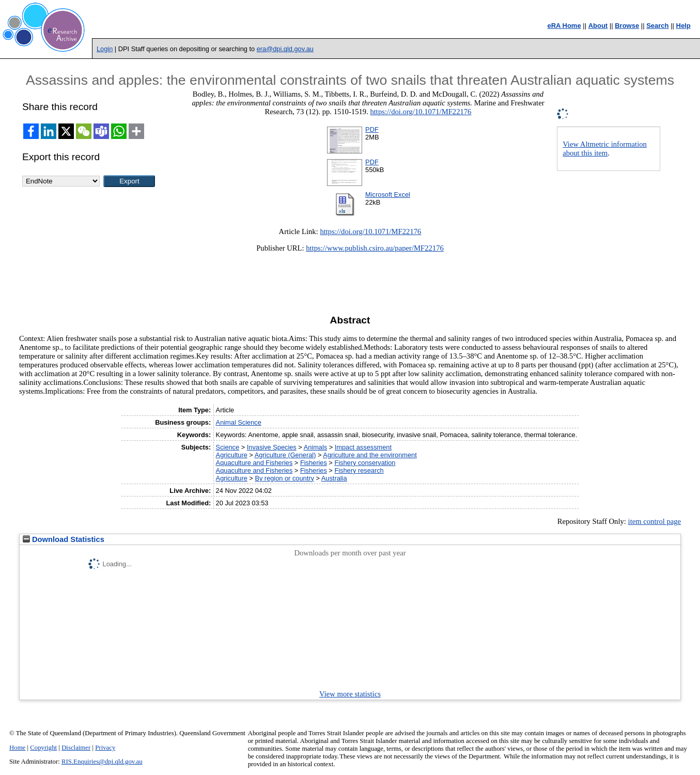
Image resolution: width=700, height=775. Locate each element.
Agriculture (232, 455)
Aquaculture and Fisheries (254, 463)
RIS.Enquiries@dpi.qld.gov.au (102, 762)
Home (17, 748)
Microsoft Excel (388, 195)
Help (683, 26)
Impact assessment (363, 447)
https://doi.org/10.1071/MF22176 (421, 112)
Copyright (43, 748)
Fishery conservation (365, 463)
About (598, 26)
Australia (334, 478)
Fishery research (359, 470)
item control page (655, 521)
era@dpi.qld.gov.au (285, 49)
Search (657, 26)
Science (228, 447)
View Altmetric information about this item (605, 149)
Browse (627, 26)
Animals (316, 447)
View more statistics (350, 694)
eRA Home (564, 26)
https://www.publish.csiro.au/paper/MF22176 (375, 248)
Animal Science (239, 422)
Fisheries (314, 463)
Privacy (105, 748)
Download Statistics (64, 539)
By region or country (284, 478)
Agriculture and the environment (370, 455)
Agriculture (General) (285, 455)
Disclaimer (76, 748)
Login (105, 49)
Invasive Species (272, 447)
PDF (372, 129)
